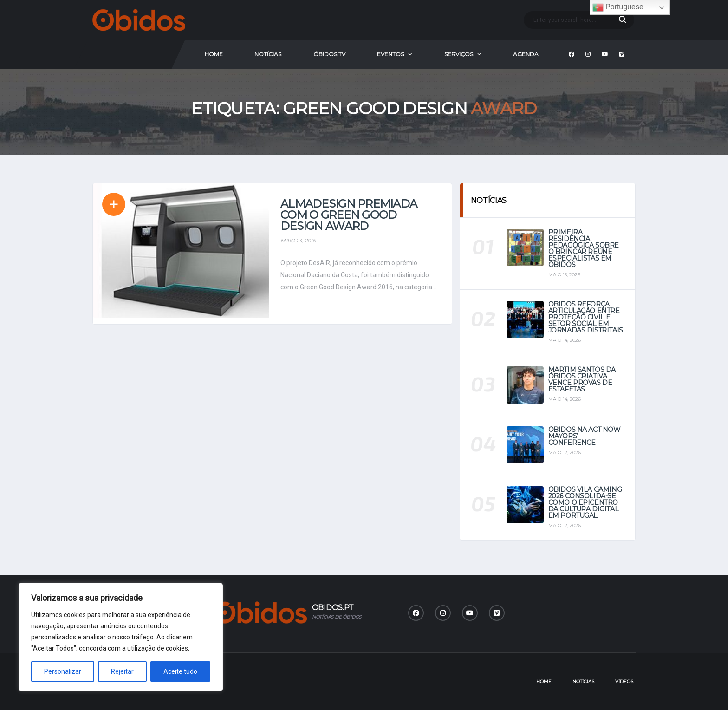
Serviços (459, 54)
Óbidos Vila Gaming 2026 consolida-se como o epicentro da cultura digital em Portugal (585, 502)
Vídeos (624, 681)
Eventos (390, 54)
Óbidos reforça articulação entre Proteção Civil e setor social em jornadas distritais (586, 317)
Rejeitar (122, 671)
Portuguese (618, 7)
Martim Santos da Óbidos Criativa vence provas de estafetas (582, 379)
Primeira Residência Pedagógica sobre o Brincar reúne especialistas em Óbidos (584, 248)
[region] (121, 637)
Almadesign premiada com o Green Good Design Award (349, 215)
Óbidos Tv (329, 54)
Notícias (268, 54)
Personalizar (63, 671)
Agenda (526, 54)
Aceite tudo (180, 671)
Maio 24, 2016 (298, 241)
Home (214, 54)
